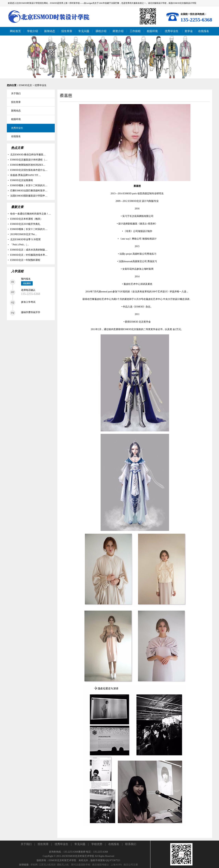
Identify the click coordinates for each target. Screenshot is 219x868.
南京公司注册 (131, 865)
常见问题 (80, 844)
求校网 (34, 865)
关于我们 (26, 844)
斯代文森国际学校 (81, 865)
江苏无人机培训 (47, 865)
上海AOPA (116, 865)
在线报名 (114, 844)
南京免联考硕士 (101, 865)
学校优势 (97, 844)
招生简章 (43, 844)
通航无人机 (63, 865)
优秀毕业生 (41, 85)
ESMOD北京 (25, 85)
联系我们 (131, 844)
